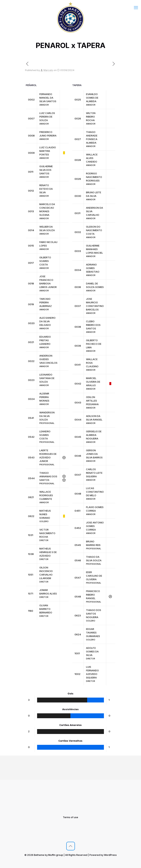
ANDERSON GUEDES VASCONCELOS (48, 359)
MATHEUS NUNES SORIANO (45, 514)
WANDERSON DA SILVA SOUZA (47, 416)
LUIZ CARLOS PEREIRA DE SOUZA (47, 117)
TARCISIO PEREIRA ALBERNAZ (46, 302)
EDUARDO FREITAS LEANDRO (45, 340)
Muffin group (56, 855)
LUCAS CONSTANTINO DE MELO (95, 492)
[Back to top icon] (71, 846)
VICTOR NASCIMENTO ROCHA (47, 533)
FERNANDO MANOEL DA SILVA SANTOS (48, 98)
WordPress (110, 855)
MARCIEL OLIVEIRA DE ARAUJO (93, 382)
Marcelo (48, 70)
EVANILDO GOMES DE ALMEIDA (92, 98)
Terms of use (70, 817)
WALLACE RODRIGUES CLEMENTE (46, 495)
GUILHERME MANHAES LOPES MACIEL (95, 249)
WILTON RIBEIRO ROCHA (91, 117)
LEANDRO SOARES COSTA (45, 435)
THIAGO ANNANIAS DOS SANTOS (48, 476)
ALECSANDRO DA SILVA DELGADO (47, 321)
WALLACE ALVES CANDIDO (92, 158)
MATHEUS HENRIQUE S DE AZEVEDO (48, 552)
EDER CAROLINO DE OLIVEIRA (94, 576)
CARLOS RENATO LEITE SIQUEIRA (94, 473)
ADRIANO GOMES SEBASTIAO (93, 268)
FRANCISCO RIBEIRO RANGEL (93, 595)
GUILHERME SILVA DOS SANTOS (46, 170)
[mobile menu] (136, 7)
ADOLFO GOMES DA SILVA (92, 651)
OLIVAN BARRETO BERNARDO (46, 609)
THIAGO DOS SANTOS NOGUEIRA (94, 614)
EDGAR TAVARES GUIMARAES (93, 633)
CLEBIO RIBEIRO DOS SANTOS (93, 325)
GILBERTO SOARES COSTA (45, 261)
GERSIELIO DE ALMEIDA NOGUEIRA (94, 435)
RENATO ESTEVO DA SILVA (46, 189)
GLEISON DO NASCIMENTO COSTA (94, 230)
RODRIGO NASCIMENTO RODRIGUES (94, 177)
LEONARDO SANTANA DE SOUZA (47, 378)
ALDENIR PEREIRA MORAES (44, 397)
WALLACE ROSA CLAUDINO (92, 363)
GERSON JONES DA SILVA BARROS (94, 454)
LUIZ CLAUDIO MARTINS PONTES (48, 151)
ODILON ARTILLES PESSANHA (92, 401)
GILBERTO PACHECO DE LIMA (94, 344)
